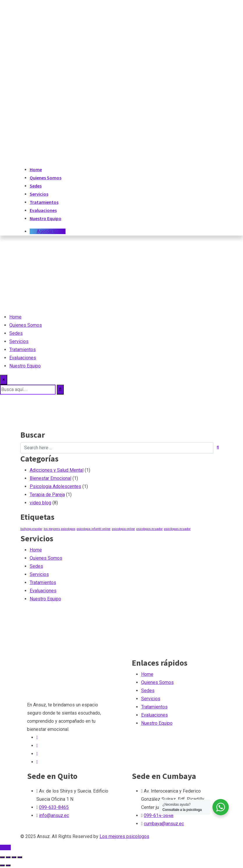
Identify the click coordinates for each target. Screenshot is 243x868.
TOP (5, 847)
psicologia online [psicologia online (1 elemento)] (123, 529)
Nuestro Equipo (46, 218)
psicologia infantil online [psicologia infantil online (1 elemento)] (94, 529)
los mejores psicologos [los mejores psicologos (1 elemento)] (60, 529)
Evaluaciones (43, 210)
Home (36, 169)
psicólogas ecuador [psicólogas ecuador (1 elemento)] (177, 529)
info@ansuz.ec (54, 815)
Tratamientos (44, 202)
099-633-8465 (54, 807)
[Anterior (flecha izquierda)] (2, 865)
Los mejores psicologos (124, 836)
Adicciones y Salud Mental (57, 470)
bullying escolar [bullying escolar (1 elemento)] (31, 529)
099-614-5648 (159, 815)
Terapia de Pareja (47, 495)
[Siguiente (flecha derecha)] (8, 865)
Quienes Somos (46, 178)
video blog (40, 503)
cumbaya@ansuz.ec (164, 824)
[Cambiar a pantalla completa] (8, 857)
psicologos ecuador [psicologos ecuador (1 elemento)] (149, 529)
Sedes (36, 186)
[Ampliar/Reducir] (2, 857)
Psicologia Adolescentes (55, 486)
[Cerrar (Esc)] (20, 857)
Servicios (39, 194)
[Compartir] (14, 857)
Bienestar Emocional (50, 478)
